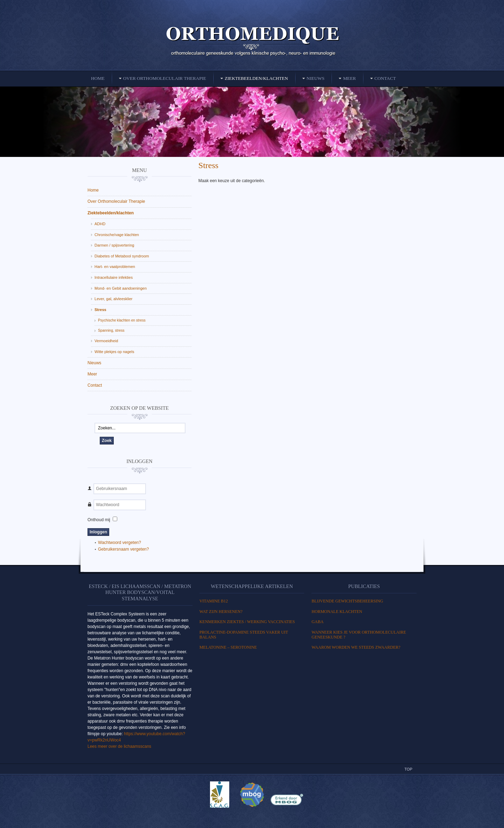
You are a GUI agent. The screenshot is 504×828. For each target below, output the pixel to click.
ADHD (100, 224)
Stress (208, 165)
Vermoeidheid (106, 341)
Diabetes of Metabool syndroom (122, 256)
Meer (92, 374)
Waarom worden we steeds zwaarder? (356, 647)
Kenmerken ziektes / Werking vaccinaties (247, 622)
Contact (95, 385)
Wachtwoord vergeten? (120, 543)
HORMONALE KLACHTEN (337, 612)
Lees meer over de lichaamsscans (119, 746)
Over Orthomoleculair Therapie (116, 201)
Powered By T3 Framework (252, 815)
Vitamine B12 (214, 601)
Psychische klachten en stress (122, 320)
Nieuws (94, 363)
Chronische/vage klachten (117, 235)
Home (93, 190)
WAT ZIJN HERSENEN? (221, 612)
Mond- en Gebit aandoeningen (121, 288)
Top (408, 769)
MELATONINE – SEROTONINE (228, 647)
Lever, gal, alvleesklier (114, 299)
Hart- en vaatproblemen (115, 267)
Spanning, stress (111, 330)
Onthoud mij (99, 520)
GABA (317, 622)
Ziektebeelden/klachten (111, 213)
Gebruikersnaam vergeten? (123, 549)
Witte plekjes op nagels (114, 352)
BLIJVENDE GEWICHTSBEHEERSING (347, 601)
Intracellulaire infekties (114, 277)
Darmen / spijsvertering (114, 245)
